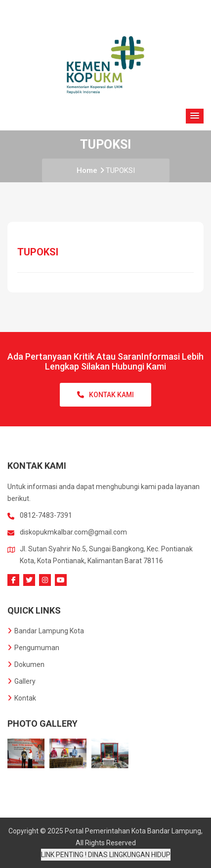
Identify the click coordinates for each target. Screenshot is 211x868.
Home (90, 170)
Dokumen (26, 664)
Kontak (22, 698)
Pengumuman (33, 648)
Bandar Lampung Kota (46, 631)
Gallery (21, 681)
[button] (195, 116)
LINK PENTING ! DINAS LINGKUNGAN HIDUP (106, 855)
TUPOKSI (120, 170)
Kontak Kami (105, 395)
